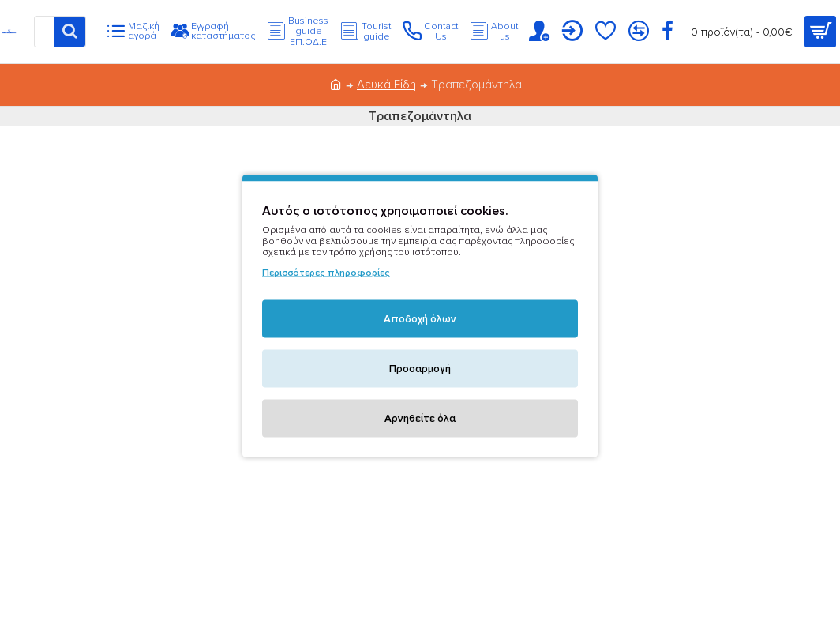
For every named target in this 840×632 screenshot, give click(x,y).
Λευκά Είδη (386, 85)
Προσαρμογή (420, 369)
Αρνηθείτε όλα (420, 419)
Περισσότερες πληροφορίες (326, 273)
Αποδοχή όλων (420, 319)
